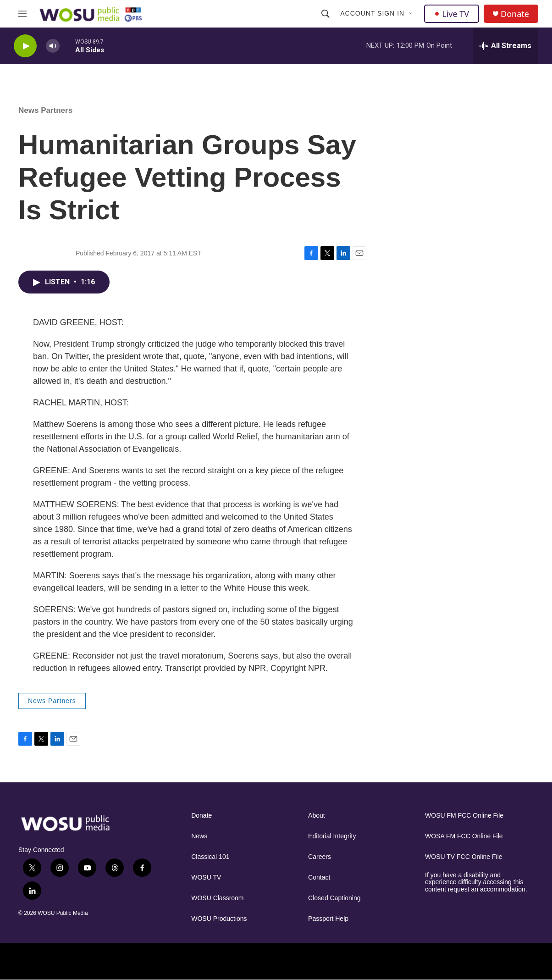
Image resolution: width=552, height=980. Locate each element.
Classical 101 (210, 857)
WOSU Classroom (217, 898)
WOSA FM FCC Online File (464, 836)
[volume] (53, 46)
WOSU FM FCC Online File (464, 816)
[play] (25, 46)
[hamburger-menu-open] (22, 14)
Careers (320, 857)
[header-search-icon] (326, 14)
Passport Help (328, 919)
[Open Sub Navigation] (411, 14)
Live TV (452, 14)
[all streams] (505, 46)
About (317, 816)
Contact (319, 878)
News (199, 836)
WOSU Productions (219, 919)
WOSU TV (206, 878)
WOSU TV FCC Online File (464, 857)
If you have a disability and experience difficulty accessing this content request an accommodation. (476, 883)
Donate (515, 14)
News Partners (45, 110)
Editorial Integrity (332, 836)
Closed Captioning (334, 898)
